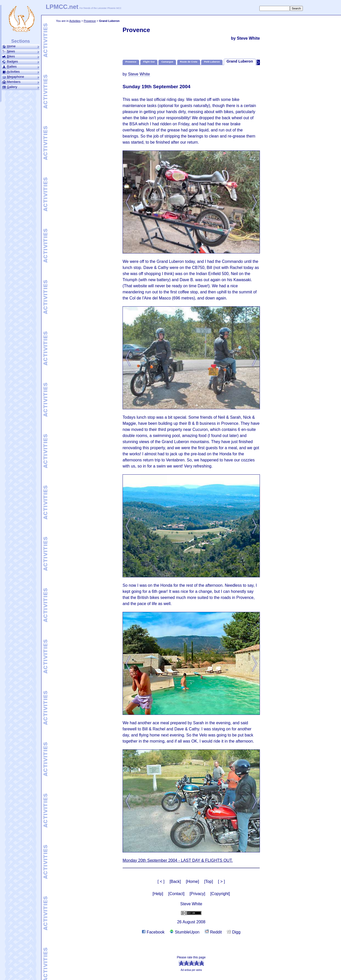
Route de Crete (189, 62)
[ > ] (221, 881)
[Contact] (176, 894)
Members (21, 82)
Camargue (167, 62)
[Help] (158, 894)
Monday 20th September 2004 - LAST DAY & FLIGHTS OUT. (178, 860)
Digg (234, 932)
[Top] (209, 881)
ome (21, 46)
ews (21, 51)
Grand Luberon (240, 61)
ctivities (21, 72)
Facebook (153, 932)
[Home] (192, 881)
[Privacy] (197, 894)
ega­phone (21, 77)
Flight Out (149, 62)
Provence (90, 21)
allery (21, 87)
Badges (21, 62)
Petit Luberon (212, 62)
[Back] (175, 881)
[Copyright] (220, 894)
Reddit (213, 932)
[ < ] (161, 881)
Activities (75, 21)
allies (21, 67)
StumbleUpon (184, 932)
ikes (21, 56)
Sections (20, 41)
